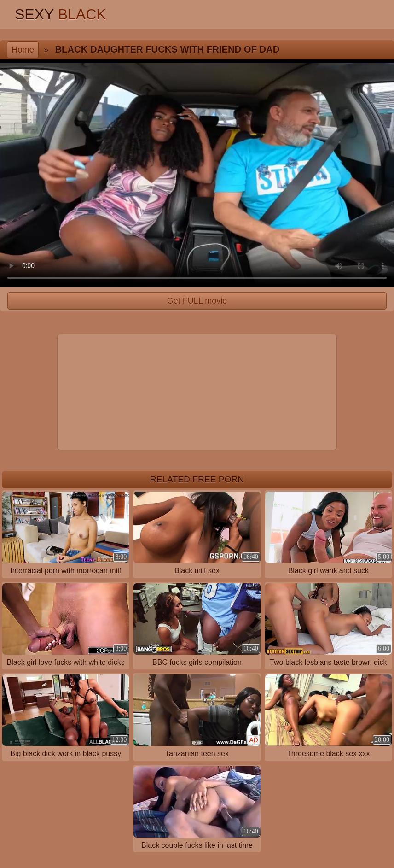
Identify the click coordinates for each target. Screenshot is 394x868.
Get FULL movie (197, 301)
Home (23, 50)
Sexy (61, 14)
